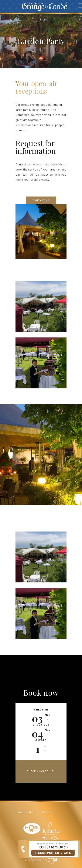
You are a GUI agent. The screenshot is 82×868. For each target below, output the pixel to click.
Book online (44, 849)
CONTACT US (41, 200)
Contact (48, 812)
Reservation (26, 812)
